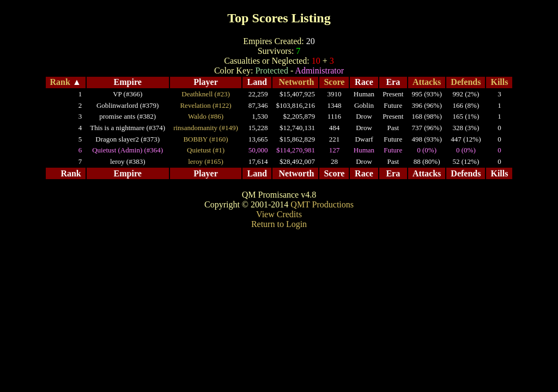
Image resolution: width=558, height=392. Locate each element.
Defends (466, 82)
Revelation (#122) (205, 105)
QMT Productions (322, 204)
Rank (60, 82)
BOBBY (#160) (205, 139)
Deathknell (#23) (205, 94)
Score (334, 82)
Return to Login (279, 224)
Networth (297, 82)
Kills (499, 82)
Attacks (427, 82)
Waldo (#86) (206, 116)
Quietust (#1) (206, 150)
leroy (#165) (206, 161)
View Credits (279, 214)
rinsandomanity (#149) (206, 128)
